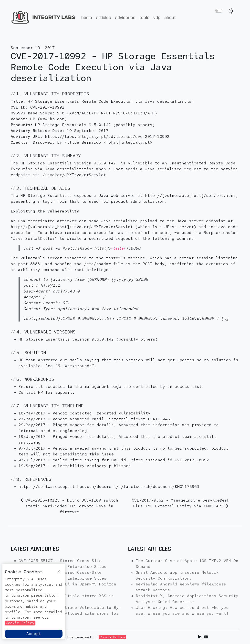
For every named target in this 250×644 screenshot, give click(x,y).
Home (87, 18)
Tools (144, 18)
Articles (104, 18)
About (170, 18)
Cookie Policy (112, 637)
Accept (34, 634)
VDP (157, 18)
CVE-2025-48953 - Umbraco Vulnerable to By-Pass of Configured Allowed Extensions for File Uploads (70, 613)
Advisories (125, 18)
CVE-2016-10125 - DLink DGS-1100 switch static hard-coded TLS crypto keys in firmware (72, 506)
